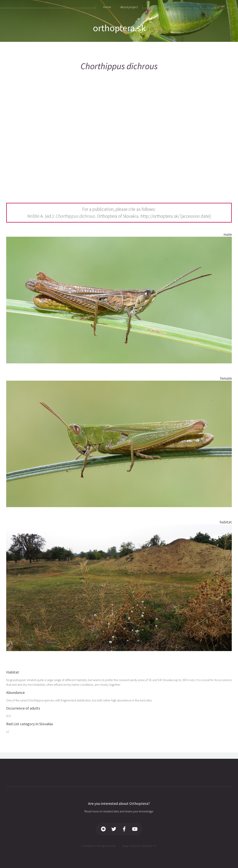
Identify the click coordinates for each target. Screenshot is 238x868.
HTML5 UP (135, 846)
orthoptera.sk (119, 28)
